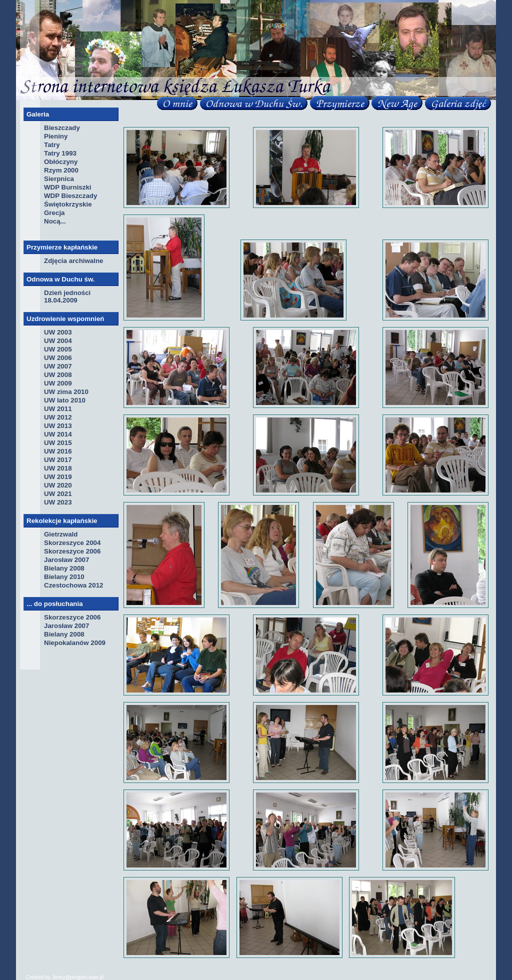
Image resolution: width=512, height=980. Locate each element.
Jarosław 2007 (66, 560)
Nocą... (55, 221)
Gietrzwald (61, 534)
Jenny (59, 977)
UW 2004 (58, 341)
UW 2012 (58, 417)
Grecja (54, 213)
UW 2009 (58, 383)
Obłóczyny (61, 162)
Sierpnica (59, 179)
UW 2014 (58, 434)
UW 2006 (58, 358)
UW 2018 (58, 468)
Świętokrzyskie (68, 204)
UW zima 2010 (66, 392)
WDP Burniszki (68, 187)
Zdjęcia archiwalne (74, 261)
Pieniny (56, 136)
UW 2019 (58, 477)
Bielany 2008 (64, 568)
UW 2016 (58, 451)
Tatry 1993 (60, 153)
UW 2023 (58, 502)
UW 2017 (58, 460)
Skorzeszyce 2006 (72, 551)
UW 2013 (58, 426)
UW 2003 (58, 332)
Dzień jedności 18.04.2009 (67, 296)
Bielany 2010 (64, 577)
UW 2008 (58, 375)
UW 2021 (58, 494)
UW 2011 (58, 409)
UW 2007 (58, 366)
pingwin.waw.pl (87, 977)
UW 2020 (58, 485)
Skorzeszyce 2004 (72, 543)
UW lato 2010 (65, 400)
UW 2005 (58, 349)
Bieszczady (62, 128)
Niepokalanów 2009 (75, 643)
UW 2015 (58, 443)
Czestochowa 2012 (74, 585)
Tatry (52, 145)
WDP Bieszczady (70, 196)
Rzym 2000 (61, 170)
